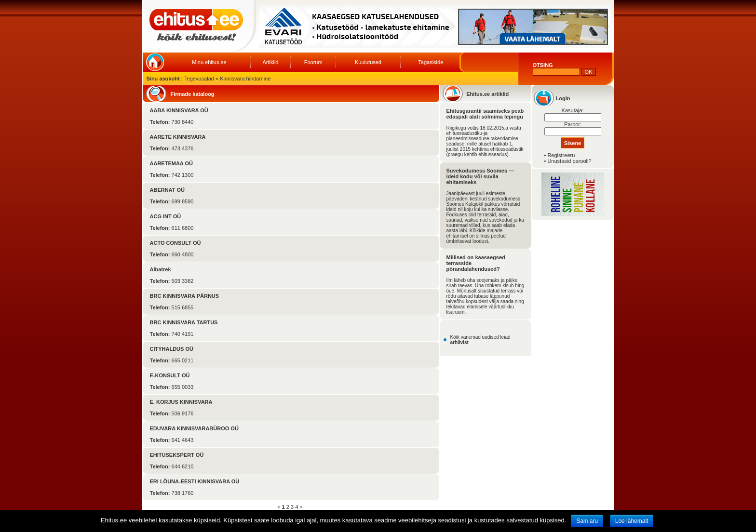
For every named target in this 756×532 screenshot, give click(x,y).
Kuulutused (368, 62)
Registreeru (561, 155)
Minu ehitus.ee (209, 62)
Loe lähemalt (632, 521)
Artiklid (270, 62)
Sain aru (587, 521)
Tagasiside (431, 62)
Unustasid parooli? (569, 161)
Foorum (313, 62)
